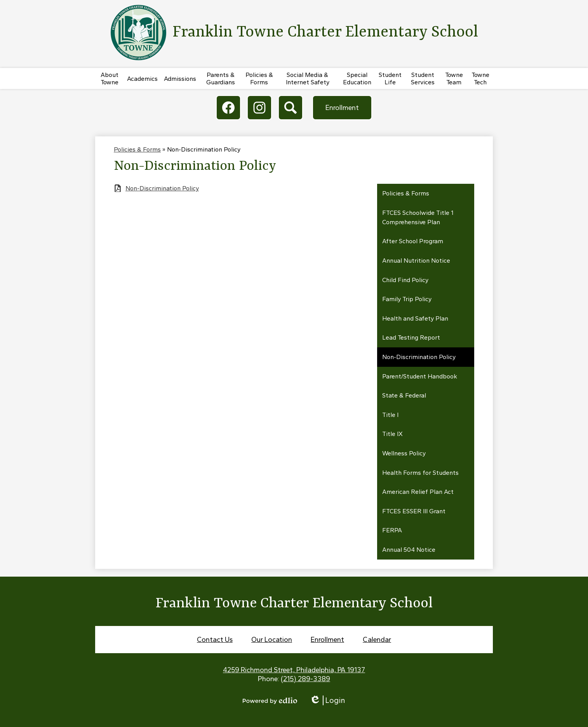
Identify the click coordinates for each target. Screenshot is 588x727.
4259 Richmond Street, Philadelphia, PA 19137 (294, 670)
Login (327, 700)
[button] (110, 78)
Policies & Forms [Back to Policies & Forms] (137, 149)
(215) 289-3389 (305, 679)
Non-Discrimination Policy (162, 188)
